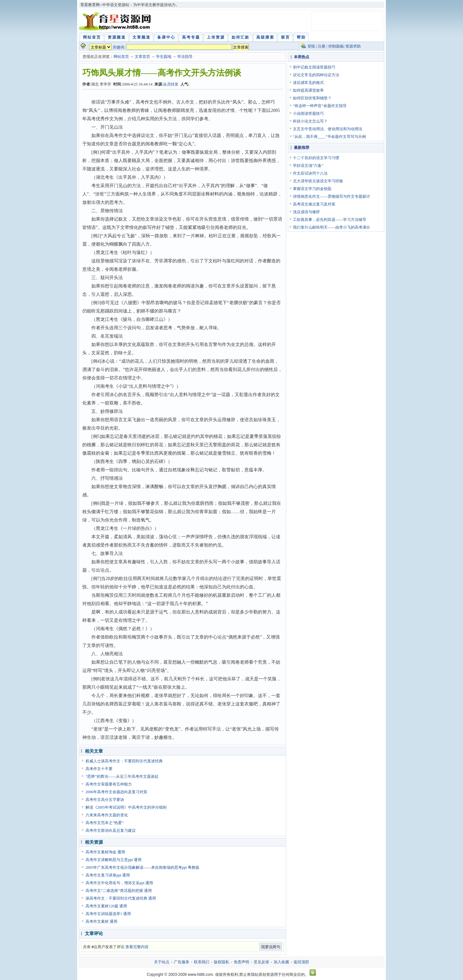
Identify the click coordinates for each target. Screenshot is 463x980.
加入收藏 (281, 962)
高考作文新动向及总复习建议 (111, 830)
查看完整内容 (137, 947)
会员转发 (171, 84)
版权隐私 (222, 962)
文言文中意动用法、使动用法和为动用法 (328, 129)
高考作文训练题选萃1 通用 (108, 914)
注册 (322, 46)
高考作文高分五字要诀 (105, 800)
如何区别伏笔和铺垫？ (312, 98)
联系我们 (202, 962)
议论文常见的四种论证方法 (316, 75)
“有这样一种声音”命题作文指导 (320, 106)
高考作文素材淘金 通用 (105, 852)
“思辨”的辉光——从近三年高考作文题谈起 (122, 776)
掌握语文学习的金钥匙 (312, 189)
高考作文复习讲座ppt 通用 (108, 875)
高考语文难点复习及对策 (314, 204)
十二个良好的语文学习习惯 (316, 158)
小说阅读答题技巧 (308, 113)
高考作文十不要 (99, 769)
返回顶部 (301, 962)
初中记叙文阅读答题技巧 (314, 67)
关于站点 (162, 962)
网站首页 (121, 57)
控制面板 (336, 46)
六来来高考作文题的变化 (107, 815)
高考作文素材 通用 (101, 921)
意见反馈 (261, 962)
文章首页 (142, 57)
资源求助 (353, 46)
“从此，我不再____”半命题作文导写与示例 (329, 137)
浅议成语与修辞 (306, 212)
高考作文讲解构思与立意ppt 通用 (113, 860)
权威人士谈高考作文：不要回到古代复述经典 (124, 761)
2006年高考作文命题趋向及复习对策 (116, 792)
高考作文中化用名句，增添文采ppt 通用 (119, 883)
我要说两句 (271, 947)
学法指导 (185, 57)
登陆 (311, 46)
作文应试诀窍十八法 (310, 173)
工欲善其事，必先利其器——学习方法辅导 (330, 220)
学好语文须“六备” (308, 166)
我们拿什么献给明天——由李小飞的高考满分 (331, 227)
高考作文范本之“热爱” (105, 823)
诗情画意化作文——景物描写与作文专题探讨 (331, 196)
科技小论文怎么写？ (310, 121)
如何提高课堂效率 (308, 90)
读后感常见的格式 (308, 83)
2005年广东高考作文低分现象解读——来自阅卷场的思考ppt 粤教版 (142, 867)
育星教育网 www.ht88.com (116, 21)
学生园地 (164, 57)
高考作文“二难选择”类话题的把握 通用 (119, 891)
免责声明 (241, 962)
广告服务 (182, 962)
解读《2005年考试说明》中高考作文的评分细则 (126, 807)
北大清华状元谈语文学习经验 (318, 181)
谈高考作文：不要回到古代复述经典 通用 (121, 898)
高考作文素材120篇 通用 (106, 906)
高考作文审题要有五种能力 (109, 784)
